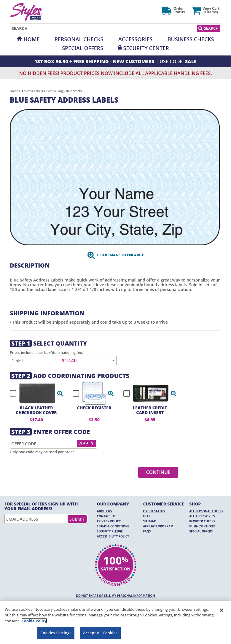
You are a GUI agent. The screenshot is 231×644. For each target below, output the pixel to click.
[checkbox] (34, 393)
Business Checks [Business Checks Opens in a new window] (202, 526)
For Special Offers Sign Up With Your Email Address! (41, 506)
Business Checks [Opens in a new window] (191, 39)
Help (147, 516)
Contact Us (106, 516)
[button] (60, 393)
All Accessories (202, 516)
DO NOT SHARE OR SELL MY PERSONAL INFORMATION (116, 596)
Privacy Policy (109, 521)
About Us (105, 511)
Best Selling (54, 91)
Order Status (154, 511)
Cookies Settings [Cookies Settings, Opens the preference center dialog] (56, 633)
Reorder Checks (202, 521)
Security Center (146, 48)
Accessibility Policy (113, 536)
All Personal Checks (206, 511)
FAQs (147, 531)
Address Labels (32, 91)
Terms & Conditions (113, 526)
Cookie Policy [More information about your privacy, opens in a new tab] (34, 621)
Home (31, 39)
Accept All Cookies (100, 633)
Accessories (136, 39)
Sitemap (149, 521)
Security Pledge (110, 531)
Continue (158, 472)
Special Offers (83, 48)
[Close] (222, 610)
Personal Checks (79, 39)
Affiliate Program (158, 526)
